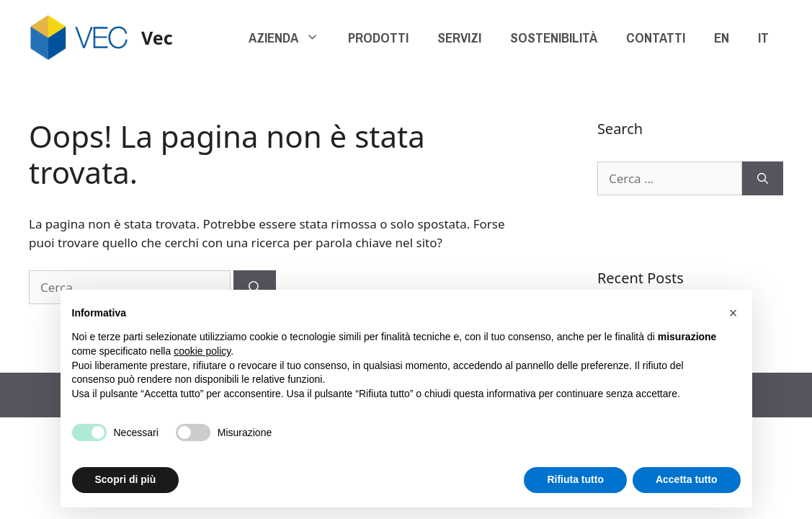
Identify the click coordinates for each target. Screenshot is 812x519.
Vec (157, 37)
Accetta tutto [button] (687, 479)
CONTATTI (656, 37)
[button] (733, 313)
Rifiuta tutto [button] (575, 479)
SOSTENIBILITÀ (554, 37)
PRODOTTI (378, 37)
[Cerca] (763, 179)
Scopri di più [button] (126, 479)
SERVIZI (459, 37)
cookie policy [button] (202, 351)
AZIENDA (291, 37)
